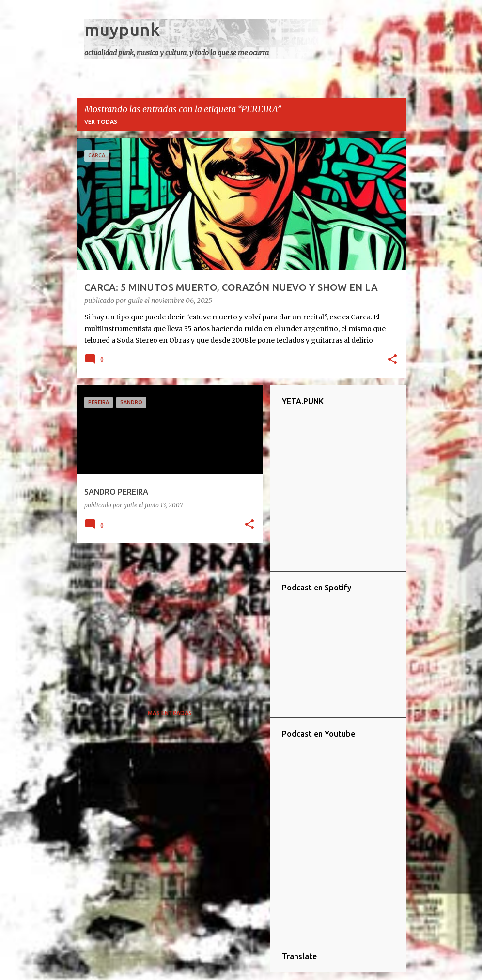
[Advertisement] (166, 618)
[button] (392, 360)
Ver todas (101, 122)
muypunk (122, 29)
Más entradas (170, 713)
